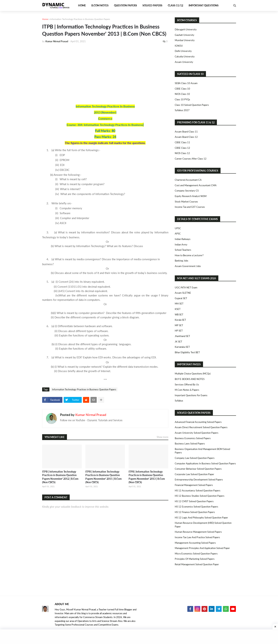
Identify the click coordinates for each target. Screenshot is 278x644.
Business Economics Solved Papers (193, 438)
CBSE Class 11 (182, 142)
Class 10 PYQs (182, 99)
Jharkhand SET (182, 336)
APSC (178, 234)
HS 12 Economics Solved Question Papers (196, 507)
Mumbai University (185, 40)
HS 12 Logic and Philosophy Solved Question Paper (201, 518)
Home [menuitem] (82, 5)
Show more (163, 437)
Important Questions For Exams (191, 395)
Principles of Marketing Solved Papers (195, 559)
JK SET (178, 342)
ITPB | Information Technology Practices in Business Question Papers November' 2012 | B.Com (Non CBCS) (60, 477)
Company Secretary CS (187, 191)
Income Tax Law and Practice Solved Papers (197, 537)
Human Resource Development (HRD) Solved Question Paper (203, 525)
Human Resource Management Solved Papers (198, 532)
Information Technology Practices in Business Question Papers (80, 19)
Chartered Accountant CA (188, 180)
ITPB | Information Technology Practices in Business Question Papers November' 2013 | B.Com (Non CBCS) (147, 477)
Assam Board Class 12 (186, 137)
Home (45, 19)
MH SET (179, 304)
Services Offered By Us (187, 384)
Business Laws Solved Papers (190, 444)
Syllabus (179, 401)
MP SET (179, 325)
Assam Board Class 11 (186, 132)
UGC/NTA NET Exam (186, 287)
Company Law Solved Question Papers (195, 458)
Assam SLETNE (183, 293)
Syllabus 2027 (182, 110)
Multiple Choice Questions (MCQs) (193, 374)
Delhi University (183, 51)
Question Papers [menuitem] (126, 5)
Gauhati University (185, 35)
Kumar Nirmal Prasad (91, 415)
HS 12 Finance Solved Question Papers (195, 512)
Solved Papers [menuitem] (152, 5)
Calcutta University (185, 56)
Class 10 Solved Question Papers (192, 105)
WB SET (179, 315)
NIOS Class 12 (182, 153)
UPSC (178, 228)
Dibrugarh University (186, 29)
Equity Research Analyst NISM (191, 196)
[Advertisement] (105, 73)
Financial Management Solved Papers (194, 485)
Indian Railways (183, 239)
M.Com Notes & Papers (187, 390)
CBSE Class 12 (182, 148)
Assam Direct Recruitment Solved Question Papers (201, 427)
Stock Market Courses (186, 202)
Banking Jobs (182, 261)
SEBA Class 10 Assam (186, 83)
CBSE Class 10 (182, 89)
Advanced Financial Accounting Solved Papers (198, 422)
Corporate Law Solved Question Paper (194, 474)
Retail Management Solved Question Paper (197, 564)
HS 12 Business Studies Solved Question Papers (200, 496)
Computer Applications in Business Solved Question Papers (205, 463)
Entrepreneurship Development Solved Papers (199, 480)
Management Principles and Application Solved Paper (202, 548)
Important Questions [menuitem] (204, 5)
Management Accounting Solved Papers (195, 543)
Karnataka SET (182, 347)
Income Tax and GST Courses (190, 207)
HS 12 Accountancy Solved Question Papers (198, 490)
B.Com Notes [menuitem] (100, 5)
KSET (178, 309)
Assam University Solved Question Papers (197, 433)
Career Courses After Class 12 (191, 159)
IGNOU (179, 46)
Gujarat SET (181, 298)
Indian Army (181, 245)
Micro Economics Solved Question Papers (196, 554)
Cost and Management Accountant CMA (196, 185)
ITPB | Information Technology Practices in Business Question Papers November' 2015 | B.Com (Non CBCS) (104, 477)
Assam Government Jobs (188, 266)
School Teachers (183, 250)
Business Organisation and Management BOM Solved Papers (202, 451)
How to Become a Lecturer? (189, 255)
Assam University (184, 62)
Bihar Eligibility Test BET (187, 352)
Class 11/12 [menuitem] (175, 5)
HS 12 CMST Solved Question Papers (194, 501)
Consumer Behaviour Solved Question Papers (198, 469)
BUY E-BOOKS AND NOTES (190, 379)
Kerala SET (180, 320)
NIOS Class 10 (182, 94)
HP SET (179, 331)
